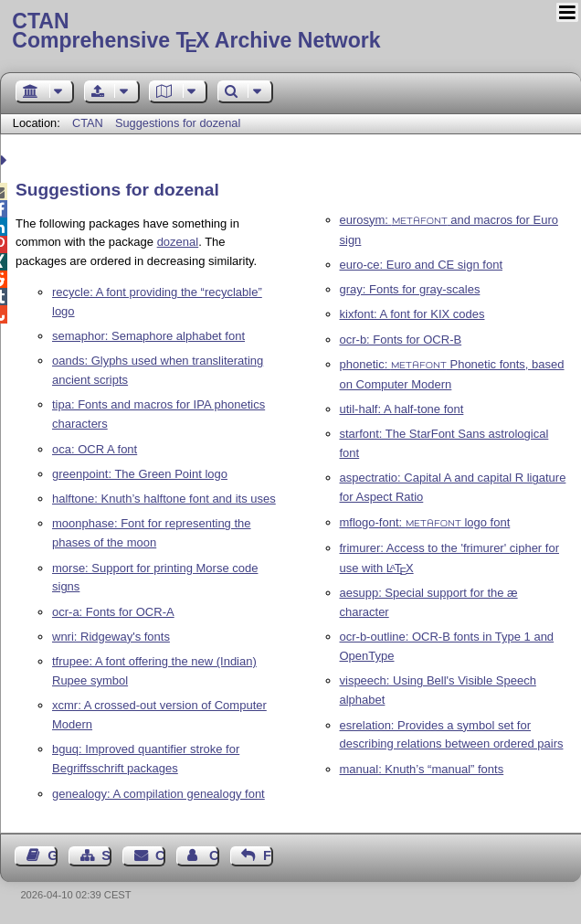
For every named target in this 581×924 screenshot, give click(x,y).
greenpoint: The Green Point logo (140, 474)
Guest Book (53, 855)
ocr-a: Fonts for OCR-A (113, 612)
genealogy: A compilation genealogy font (158, 794)
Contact (160, 855)
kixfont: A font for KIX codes (412, 314)
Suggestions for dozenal (178, 123)
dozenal (178, 242)
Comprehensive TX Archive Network (290, 32)
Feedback (268, 855)
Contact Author (214, 855)
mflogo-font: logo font (425, 522)
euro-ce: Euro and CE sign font (422, 265)
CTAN (88, 123)
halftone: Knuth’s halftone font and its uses (164, 499)
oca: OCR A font (95, 449)
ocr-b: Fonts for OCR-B (401, 340)
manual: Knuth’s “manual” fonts (422, 769)
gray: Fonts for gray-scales (410, 289)
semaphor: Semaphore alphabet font (148, 336)
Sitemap (106, 855)
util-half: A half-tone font (402, 409)
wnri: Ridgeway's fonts (111, 637)
